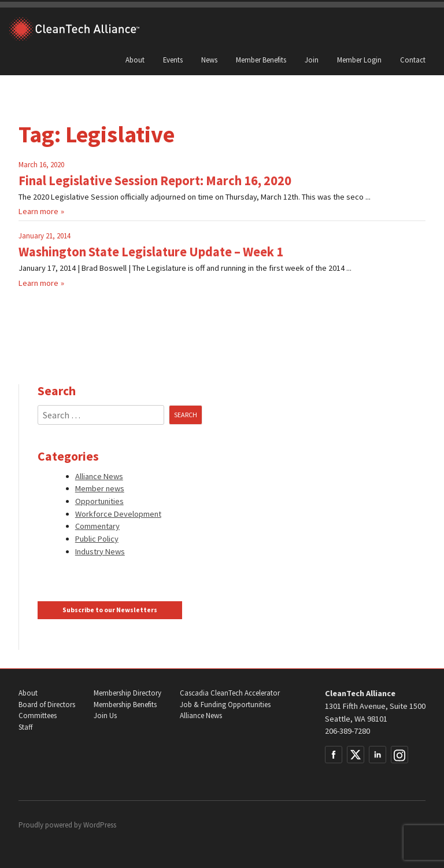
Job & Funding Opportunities (225, 705)
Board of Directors (47, 705)
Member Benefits (261, 60)
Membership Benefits (125, 705)
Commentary (97, 526)
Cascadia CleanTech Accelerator (230, 693)
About (135, 60)
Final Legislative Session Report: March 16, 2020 (155, 181)
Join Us (105, 716)
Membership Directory (127, 693)
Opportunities (99, 501)
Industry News (100, 551)
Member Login (359, 60)
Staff (25, 727)
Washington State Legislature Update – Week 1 (151, 252)
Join (312, 60)
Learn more (38, 211)
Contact (413, 60)
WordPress (100, 825)
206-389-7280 (347, 731)
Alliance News (99, 476)
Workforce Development (118, 514)
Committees (38, 716)
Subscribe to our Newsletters (110, 610)
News (209, 60)
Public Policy (97, 539)
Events (173, 60)
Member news (100, 488)
